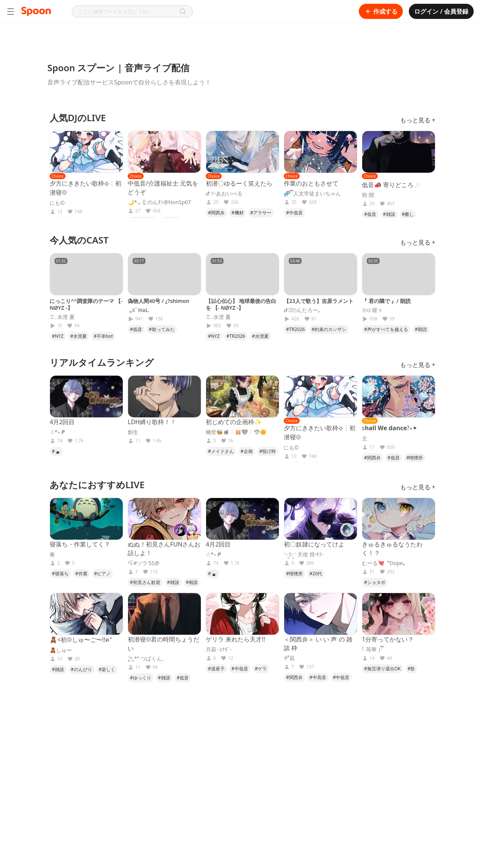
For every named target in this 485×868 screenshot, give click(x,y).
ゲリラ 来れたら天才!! (235, 639)
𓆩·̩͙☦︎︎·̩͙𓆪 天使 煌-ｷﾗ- (304, 554)
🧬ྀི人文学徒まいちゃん (312, 194)
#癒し (408, 214)
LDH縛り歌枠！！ (152, 422)
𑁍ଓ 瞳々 (372, 310)
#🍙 (56, 451)
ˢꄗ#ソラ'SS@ (144, 563)
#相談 (192, 582)
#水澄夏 (79, 336)
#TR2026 (236, 336)
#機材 (238, 213)
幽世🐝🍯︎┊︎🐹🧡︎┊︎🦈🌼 (236, 432)
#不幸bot (103, 336)
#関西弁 (216, 213)
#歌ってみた (162, 329)
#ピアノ (103, 574)
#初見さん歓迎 (145, 582)
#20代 (316, 574)
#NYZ (58, 336)
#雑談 (389, 214)
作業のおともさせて (311, 183)
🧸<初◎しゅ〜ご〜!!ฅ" (81, 640)
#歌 (411, 669)
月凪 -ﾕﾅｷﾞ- (219, 649)
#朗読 (421, 329)
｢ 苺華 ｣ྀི (373, 649)
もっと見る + (418, 120)
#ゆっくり (141, 678)
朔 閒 (368, 195)
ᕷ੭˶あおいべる (224, 194)
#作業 (81, 574)
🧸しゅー (61, 650)
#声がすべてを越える (386, 329)
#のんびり (81, 669)
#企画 (247, 451)
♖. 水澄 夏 (62, 317)
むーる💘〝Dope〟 (385, 563)
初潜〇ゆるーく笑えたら (239, 183)
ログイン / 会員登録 (441, 11)
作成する (381, 11)
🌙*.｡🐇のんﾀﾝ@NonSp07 (159, 202)
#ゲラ (261, 669)
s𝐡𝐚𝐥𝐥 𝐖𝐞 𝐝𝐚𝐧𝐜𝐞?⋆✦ (390, 428)
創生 (133, 432)
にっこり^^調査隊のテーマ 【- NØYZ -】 (86, 304)
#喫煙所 (415, 458)
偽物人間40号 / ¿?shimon (159, 301)
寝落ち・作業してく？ (80, 544)
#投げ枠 (268, 451)
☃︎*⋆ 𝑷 (57, 432)
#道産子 (216, 669)
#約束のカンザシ (329, 329)
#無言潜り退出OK (383, 669)
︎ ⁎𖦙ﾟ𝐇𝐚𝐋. (139, 310)
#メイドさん (221, 451)
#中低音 (294, 213)
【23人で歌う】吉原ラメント (319, 301)
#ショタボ (375, 582)
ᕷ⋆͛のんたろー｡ (302, 310)
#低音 (370, 214)
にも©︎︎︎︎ (57, 203)
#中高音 (318, 677)
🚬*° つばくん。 (147, 659)
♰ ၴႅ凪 (289, 658)
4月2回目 (62, 422)
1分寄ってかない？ (388, 639)
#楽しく (107, 669)
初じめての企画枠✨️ (234, 422)
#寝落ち (60, 574)
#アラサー (261, 213)
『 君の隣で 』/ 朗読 (386, 301)
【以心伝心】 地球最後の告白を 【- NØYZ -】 (241, 304)
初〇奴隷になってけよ (314, 544)
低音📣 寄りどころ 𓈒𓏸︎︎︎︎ (391, 185)
